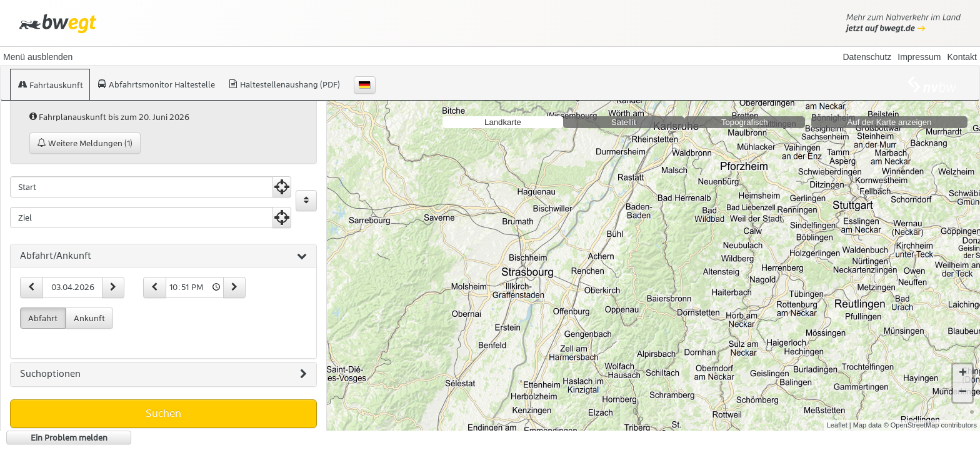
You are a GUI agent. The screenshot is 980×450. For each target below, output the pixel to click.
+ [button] (963, 374)
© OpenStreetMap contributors (930, 425)
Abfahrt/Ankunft (163, 256)
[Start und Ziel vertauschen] (306, 201)
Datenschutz (867, 57)
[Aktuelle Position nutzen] (282, 187)
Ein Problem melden (69, 437)
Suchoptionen (163, 374)
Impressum (919, 57)
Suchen (163, 413)
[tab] (163, 256)
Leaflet (837, 425)
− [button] (963, 392)
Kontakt (962, 57)
